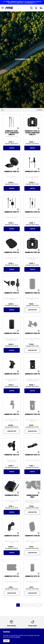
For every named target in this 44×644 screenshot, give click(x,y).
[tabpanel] (22, 60)
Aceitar (6, 641)
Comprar (12, 148)
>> (41, 605)
